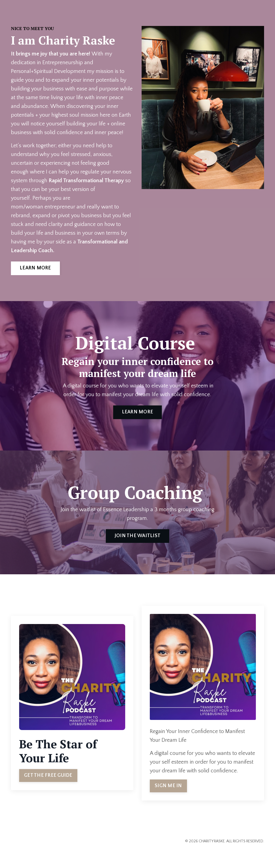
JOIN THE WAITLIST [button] (137, 536)
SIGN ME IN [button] (168, 786)
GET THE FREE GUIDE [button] (48, 775)
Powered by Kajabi (249, 854)
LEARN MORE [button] (35, 268)
